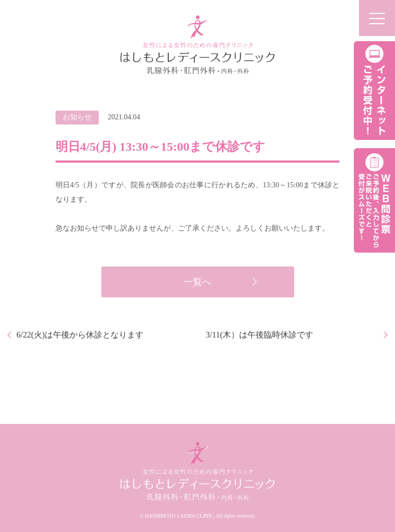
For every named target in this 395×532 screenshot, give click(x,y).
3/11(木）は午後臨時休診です (259, 335)
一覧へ (197, 282)
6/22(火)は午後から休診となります (80, 335)
